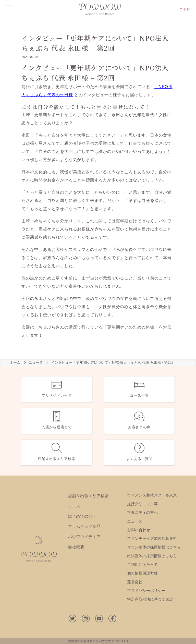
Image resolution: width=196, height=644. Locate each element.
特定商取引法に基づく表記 (150, 599)
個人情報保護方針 (142, 573)
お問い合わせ (139, 530)
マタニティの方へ (142, 512)
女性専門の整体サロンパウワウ (90, 641)
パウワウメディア (84, 537)
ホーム (15, 362)
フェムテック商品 (84, 526)
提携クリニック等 (142, 504)
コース (74, 506)
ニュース (36, 362)
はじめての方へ (82, 516)
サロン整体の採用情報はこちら (154, 547)
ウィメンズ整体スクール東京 (152, 495)
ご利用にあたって (142, 564)
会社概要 (76, 547)
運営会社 (135, 582)
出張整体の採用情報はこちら (152, 556)
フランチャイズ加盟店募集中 (152, 538)
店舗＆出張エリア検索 (88, 496)
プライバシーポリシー (146, 591)
